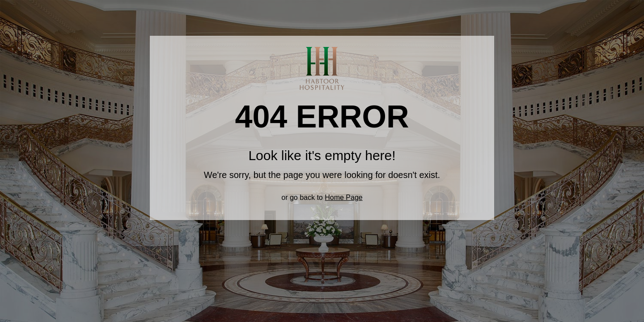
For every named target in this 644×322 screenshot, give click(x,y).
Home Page (344, 197)
